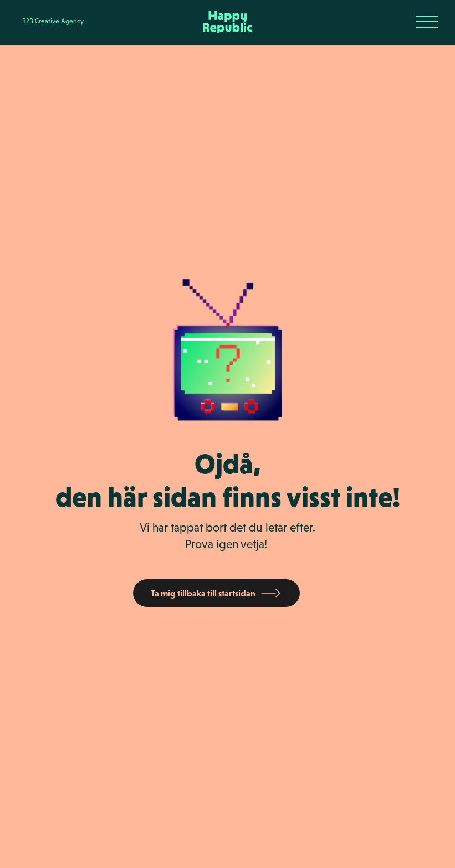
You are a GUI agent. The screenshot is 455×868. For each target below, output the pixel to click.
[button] (427, 22)
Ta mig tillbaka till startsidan (203, 593)
